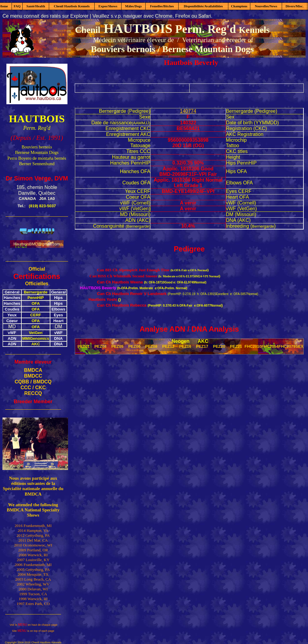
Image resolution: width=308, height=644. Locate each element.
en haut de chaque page (42, 625)
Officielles (37, 284)
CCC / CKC (33, 388)
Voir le (14, 625)
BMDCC (33, 376)
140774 (188, 111)
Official (37, 269)
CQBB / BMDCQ (33, 382)
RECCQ (33, 393)
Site (15, 631)
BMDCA (33, 370)
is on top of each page (40, 631)
